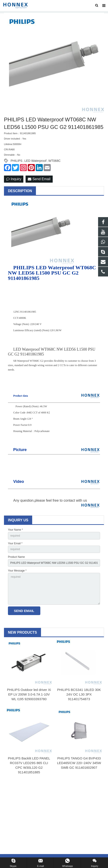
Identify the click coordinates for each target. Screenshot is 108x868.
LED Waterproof (35, 161)
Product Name (16, 557)
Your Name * (15, 530)
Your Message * (17, 571)
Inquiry (14, 179)
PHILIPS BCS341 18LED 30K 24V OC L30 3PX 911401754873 (79, 694)
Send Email (39, 179)
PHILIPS (17, 161)
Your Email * (15, 543)
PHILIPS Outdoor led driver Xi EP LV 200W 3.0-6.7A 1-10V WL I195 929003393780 (29, 694)
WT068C (55, 161)
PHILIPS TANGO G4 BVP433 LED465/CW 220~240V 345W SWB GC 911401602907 (79, 763)
